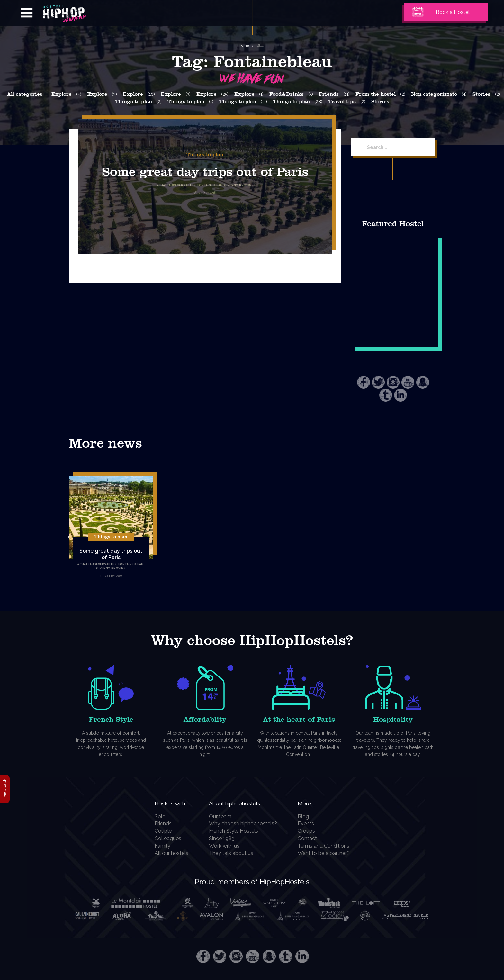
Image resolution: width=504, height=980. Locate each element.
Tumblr (386, 395)
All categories (25, 94)
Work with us (227, 846)
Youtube (408, 382)
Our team (223, 817)
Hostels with (171, 803)
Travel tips (342, 102)
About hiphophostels (246, 803)
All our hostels (168, 853)
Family (159, 846)
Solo (156, 817)
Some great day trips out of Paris (111, 554)
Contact (311, 838)
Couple (159, 831)
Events (309, 824)
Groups (310, 831)
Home (244, 45)
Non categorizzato (434, 94)
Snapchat (423, 382)
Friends (329, 94)
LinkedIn (401, 395)
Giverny (103, 568)
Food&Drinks (287, 94)
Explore (62, 94)
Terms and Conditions (327, 846)
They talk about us (234, 853)
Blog (260, 45)
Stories (482, 94)
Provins (118, 568)
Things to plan (134, 102)
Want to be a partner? (327, 853)
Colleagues (164, 838)
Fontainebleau (131, 564)
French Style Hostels (236, 831)
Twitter (378, 382)
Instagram (393, 382)
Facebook (364, 382)
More (310, 803)
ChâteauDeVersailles (98, 564)
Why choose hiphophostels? (246, 824)
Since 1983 (224, 838)
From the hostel (376, 94)
